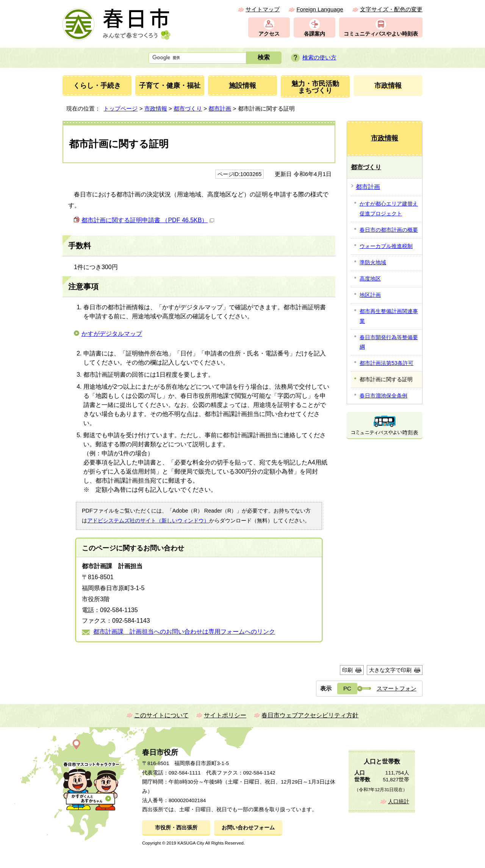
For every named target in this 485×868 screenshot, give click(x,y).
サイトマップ (263, 9)
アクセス (269, 34)
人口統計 (399, 802)
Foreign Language (320, 9)
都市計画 (220, 108)
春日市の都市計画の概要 (389, 230)
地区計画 (370, 295)
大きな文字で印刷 (390, 670)
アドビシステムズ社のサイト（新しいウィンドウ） (148, 520)
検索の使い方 (319, 57)
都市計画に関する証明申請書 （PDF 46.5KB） (148, 220)
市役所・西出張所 (176, 828)
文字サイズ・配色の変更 (391, 9)
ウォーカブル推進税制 (386, 246)
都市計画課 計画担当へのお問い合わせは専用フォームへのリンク (184, 632)
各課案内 (314, 34)
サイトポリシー (225, 715)
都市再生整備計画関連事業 (389, 316)
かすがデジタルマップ (112, 334)
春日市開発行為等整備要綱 (389, 342)
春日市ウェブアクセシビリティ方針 (310, 715)
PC (347, 688)
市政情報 (156, 108)
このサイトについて (161, 715)
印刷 (347, 670)
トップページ (120, 108)
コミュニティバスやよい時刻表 (381, 34)
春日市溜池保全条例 (383, 396)
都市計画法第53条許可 (386, 363)
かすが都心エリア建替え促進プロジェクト (389, 209)
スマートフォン (397, 688)
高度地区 (370, 279)
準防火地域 (373, 262)
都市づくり (188, 108)
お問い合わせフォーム (248, 828)
